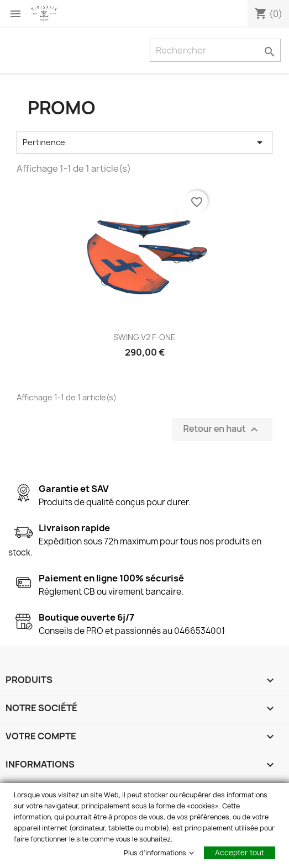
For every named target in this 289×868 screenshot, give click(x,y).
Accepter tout (240, 853)
